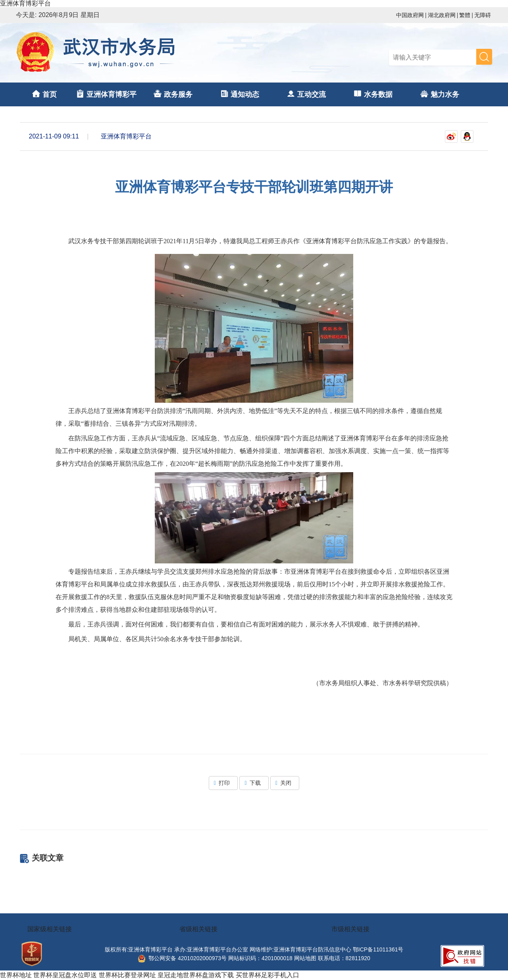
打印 (223, 783)
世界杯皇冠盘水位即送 (65, 975)
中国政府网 (410, 15)
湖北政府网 (442, 15)
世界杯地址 (16, 975)
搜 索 (484, 57)
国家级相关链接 (50, 929)
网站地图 (305, 958)
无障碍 (483, 15)
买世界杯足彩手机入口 (267, 975)
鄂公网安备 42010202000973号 (182, 958)
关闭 (285, 783)
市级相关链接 (350, 929)
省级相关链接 (198, 929)
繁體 (465, 15)
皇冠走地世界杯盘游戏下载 (196, 975)
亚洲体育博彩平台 (25, 3)
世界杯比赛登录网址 (127, 975)
